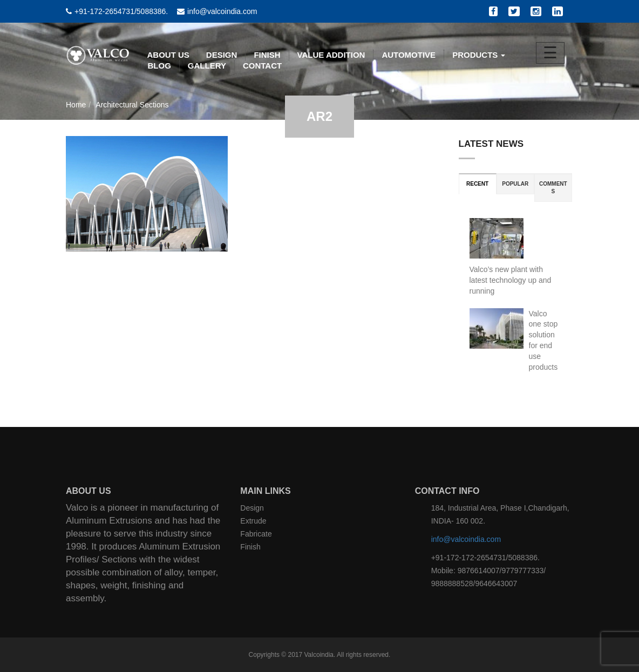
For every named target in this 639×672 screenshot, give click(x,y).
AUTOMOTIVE (409, 55)
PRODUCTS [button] (479, 55)
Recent (477, 184)
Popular (515, 184)
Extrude (253, 521)
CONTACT (262, 66)
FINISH (267, 55)
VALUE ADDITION (331, 55)
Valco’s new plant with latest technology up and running (511, 280)
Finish (250, 547)
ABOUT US (168, 55)
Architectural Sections (132, 105)
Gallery (207, 66)
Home (76, 105)
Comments (553, 188)
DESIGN (222, 55)
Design (252, 508)
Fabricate (256, 534)
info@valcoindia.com (466, 539)
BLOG (159, 66)
